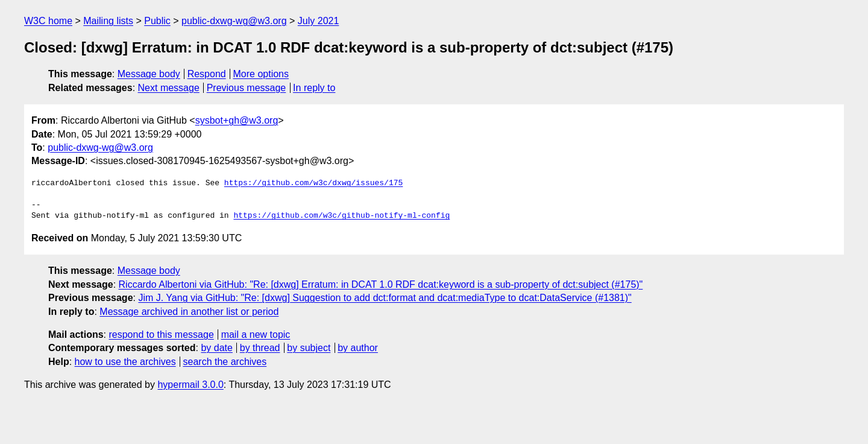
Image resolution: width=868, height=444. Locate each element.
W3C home (48, 21)
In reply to (314, 88)
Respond (207, 74)
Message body (149, 74)
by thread (260, 348)
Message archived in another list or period (189, 312)
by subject (309, 348)
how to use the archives (125, 362)
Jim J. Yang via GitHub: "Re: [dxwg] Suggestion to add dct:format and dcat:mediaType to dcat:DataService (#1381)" (385, 298)
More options (261, 74)
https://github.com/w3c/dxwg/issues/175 (313, 183)
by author (358, 348)
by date (216, 348)
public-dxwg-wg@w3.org (234, 21)
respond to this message (161, 335)
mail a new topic (256, 335)
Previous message (247, 88)
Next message (169, 88)
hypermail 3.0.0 (190, 385)
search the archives (225, 362)
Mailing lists (108, 21)
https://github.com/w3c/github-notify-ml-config (341, 216)
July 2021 (319, 21)
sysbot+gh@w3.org (237, 120)
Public (157, 21)
